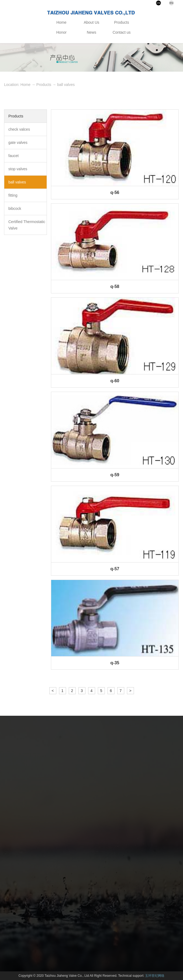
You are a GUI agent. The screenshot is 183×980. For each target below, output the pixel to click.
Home (61, 22)
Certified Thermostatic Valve (27, 225)
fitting (13, 195)
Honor (61, 32)
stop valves (18, 169)
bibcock (15, 208)
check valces (19, 129)
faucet (13, 156)
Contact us (122, 32)
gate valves (18, 143)
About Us (92, 22)
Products (122, 22)
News (91, 32)
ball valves (66, 85)
